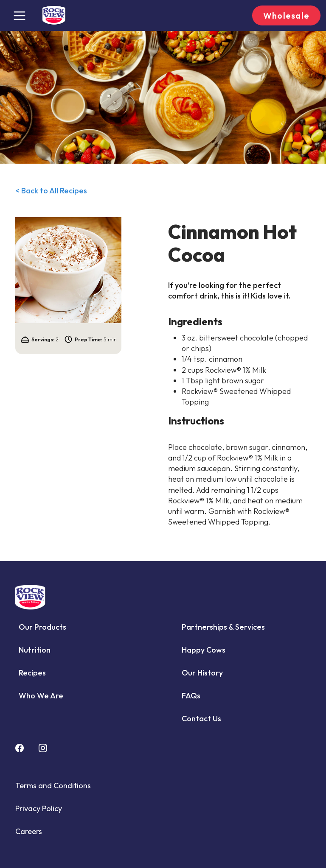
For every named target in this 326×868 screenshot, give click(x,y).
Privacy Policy (39, 808)
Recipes (32, 673)
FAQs (191, 696)
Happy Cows (204, 650)
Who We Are (41, 696)
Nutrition (35, 650)
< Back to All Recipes (51, 191)
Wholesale (286, 15)
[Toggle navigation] (20, 16)
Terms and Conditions (53, 786)
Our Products (42, 627)
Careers (29, 831)
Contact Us (201, 719)
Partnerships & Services (223, 627)
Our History (202, 673)
